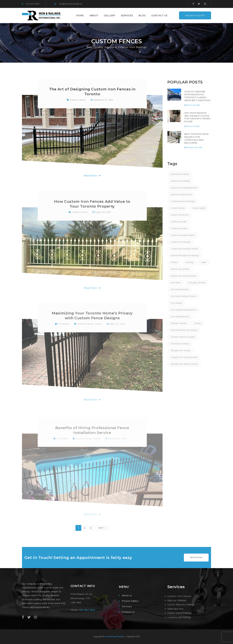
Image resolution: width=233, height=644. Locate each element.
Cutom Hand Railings (179, 613)
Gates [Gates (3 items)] (204, 262)
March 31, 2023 (117, 336)
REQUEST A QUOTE (195, 15)
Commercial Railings (179, 617)
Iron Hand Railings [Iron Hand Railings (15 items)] (180, 289)
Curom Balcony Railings (181, 605)
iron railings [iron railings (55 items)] (177, 303)
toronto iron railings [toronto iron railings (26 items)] (180, 344)
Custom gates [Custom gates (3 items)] (199, 208)
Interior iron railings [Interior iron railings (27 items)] (180, 269)
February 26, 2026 (194, 147)
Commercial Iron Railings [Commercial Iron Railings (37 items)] (183, 201)
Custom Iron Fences (179, 596)
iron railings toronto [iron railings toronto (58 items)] (180, 317)
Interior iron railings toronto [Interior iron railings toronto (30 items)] (184, 276)
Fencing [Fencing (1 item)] (189, 262)
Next (102, 528)
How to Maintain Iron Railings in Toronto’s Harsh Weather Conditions (197, 96)
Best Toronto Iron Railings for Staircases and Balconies (196, 138)
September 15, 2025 (103, 101)
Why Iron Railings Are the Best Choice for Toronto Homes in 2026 (197, 117)
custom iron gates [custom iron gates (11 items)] (179, 228)
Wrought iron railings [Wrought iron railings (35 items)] (181, 350)
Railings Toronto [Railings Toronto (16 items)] (179, 323)
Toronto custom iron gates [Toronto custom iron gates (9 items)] (183, 337)
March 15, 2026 (193, 126)
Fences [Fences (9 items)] (174, 262)
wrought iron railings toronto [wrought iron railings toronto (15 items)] (184, 357)
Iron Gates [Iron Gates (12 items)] (176, 283)
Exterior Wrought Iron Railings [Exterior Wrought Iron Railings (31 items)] (185, 256)
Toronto (98, 336)
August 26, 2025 (103, 223)
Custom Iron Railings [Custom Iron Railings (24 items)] (181, 242)
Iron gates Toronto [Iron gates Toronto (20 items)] (197, 283)
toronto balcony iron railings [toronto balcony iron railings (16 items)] (184, 330)
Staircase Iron (175, 609)
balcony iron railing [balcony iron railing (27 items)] (180, 174)
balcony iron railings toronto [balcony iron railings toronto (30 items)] (184, 188)
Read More (92, 177)
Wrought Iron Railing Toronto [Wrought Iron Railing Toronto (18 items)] (184, 364)
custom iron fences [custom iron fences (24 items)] (180, 215)
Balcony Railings (177, 600)
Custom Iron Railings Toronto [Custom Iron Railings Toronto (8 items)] (185, 249)
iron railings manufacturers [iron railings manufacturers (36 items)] (183, 310)
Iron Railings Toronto (114, 637)
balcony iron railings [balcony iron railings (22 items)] (180, 181)
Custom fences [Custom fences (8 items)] (178, 208)
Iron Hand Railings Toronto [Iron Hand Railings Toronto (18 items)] (183, 296)
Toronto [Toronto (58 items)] (198, 323)
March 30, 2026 (193, 105)
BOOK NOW (196, 557)
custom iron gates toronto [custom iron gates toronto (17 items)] (183, 235)
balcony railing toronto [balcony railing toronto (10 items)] (181, 195)
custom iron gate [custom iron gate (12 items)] (179, 222)
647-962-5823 (33, 4)
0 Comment (62, 336)
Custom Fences (78, 101)
